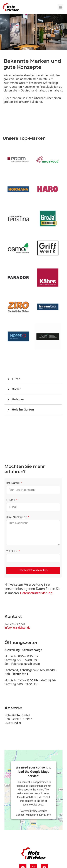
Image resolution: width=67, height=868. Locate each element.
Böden (17, 389)
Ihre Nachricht (17, 517)
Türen (16, 379)
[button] (60, 7)
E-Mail (11, 500)
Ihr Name (13, 483)
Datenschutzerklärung (36, 593)
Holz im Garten (23, 410)
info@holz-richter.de (17, 628)
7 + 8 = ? (12, 551)
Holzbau (18, 399)
